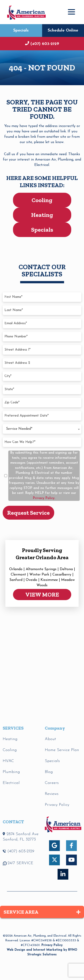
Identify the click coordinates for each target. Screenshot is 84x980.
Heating (42, 215)
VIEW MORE (42, 595)
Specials (21, 31)
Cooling (42, 200)
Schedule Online (63, 31)
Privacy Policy (52, 945)
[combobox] (42, 429)
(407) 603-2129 (44, 44)
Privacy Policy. (44, 498)
